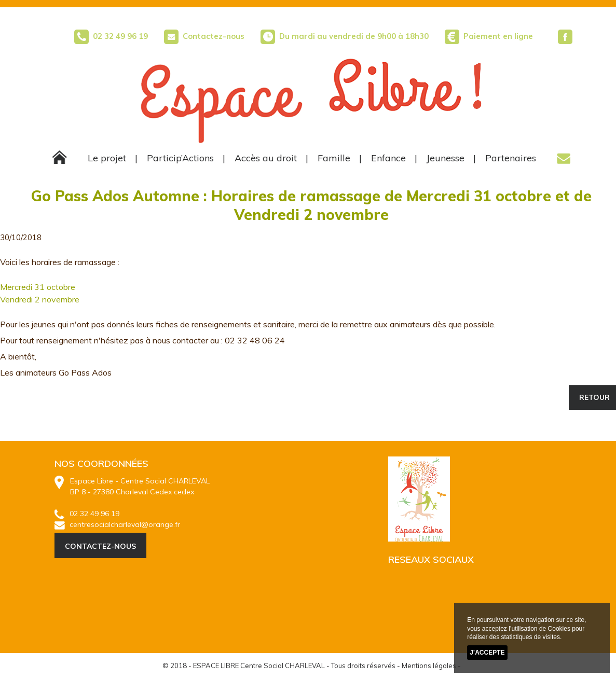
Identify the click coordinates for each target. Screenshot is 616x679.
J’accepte (487, 653)
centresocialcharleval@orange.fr (117, 524)
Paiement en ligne (498, 36)
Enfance (388, 158)
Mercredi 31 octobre (38, 287)
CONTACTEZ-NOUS (100, 546)
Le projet (107, 158)
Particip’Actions (180, 158)
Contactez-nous (204, 36)
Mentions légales (429, 666)
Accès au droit (266, 158)
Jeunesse (446, 158)
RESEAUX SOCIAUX (431, 559)
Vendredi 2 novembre (40, 299)
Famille (334, 158)
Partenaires (511, 158)
